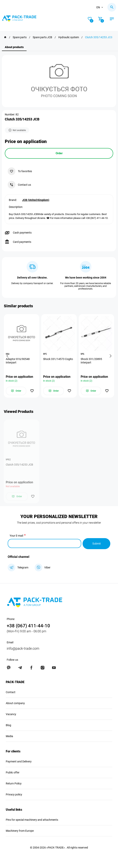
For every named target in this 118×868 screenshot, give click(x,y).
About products (14, 47)
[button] (8, 356)
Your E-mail (16, 536)
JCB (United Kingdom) (36, 200)
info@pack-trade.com (23, 648)
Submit (96, 543)
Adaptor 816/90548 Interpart (18, 361)
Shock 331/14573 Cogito (58, 359)
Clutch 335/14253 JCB (19, 465)
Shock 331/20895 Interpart (91, 361)
